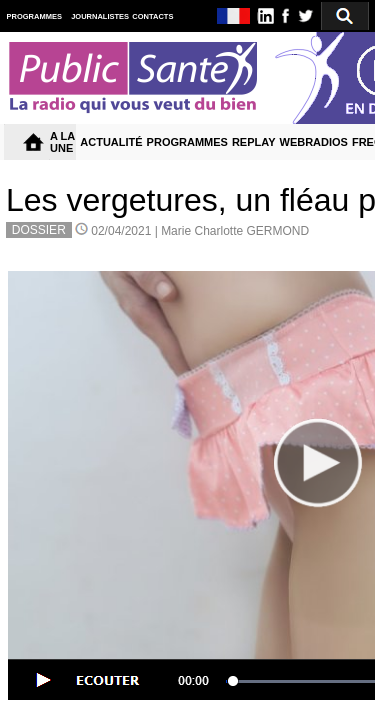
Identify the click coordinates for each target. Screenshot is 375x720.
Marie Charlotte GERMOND (235, 231)
